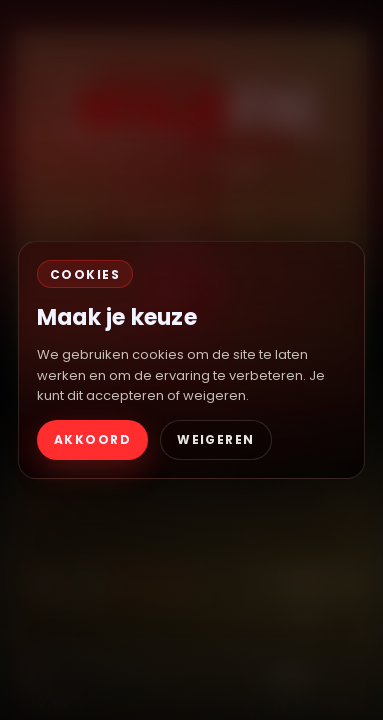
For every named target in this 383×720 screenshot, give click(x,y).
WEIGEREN (216, 439)
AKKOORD (92, 439)
